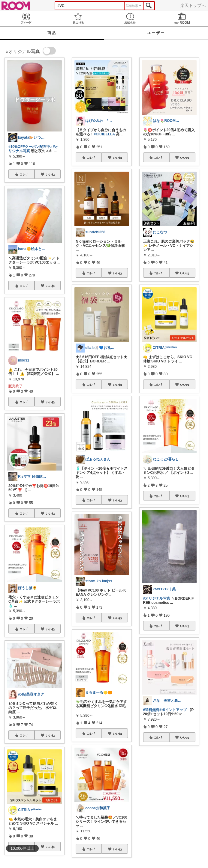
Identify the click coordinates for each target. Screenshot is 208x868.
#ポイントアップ (173, 710)
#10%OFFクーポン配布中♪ (30, 147)
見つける (78, 18)
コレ (24, 174)
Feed (26, 18)
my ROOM (182, 18)
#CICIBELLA (104, 134)
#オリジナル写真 (157, 598)
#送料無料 (151, 710)
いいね (50, 174)
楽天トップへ (193, 5)
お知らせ (130, 18)
